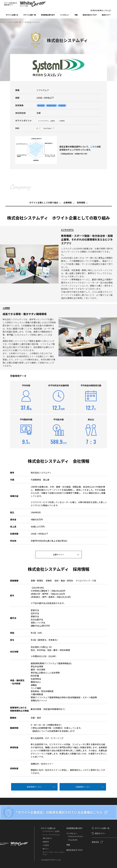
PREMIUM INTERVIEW (75, 836)
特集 (76, 15)
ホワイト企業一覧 (30, 15)
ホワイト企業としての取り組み (44, 202)
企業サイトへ (58, 555)
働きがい (46, 849)
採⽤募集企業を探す (48, 15)
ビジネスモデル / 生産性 (51, 831)
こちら (93, 147)
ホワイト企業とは (12, 15)
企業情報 (68, 202)
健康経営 (46, 842)
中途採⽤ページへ (83, 787)
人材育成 (46, 845)
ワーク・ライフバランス (51, 835)
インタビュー (65, 15)
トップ (2, 22)
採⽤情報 (81, 202)
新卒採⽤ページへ (34, 787)
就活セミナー (107, 15)
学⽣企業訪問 (73, 840)
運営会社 (95, 842)
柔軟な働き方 (47, 838)
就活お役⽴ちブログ (90, 15)
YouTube (47, 128)
